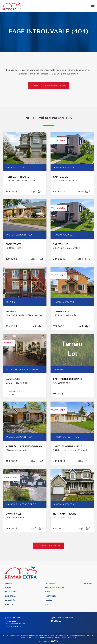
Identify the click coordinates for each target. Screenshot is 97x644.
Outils (47, 592)
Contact (88, 583)
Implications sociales (54, 588)
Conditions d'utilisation (44, 637)
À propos (9, 605)
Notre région (11, 592)
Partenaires (50, 583)
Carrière (48, 600)
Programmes (50, 596)
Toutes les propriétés (49, 546)
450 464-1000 (15, 626)
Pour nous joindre (56, 86)
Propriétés (10, 600)
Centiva (54, 641)
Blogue (48, 605)
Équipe (8, 588)
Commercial (10, 596)
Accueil (35, 86)
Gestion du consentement (66, 637)
